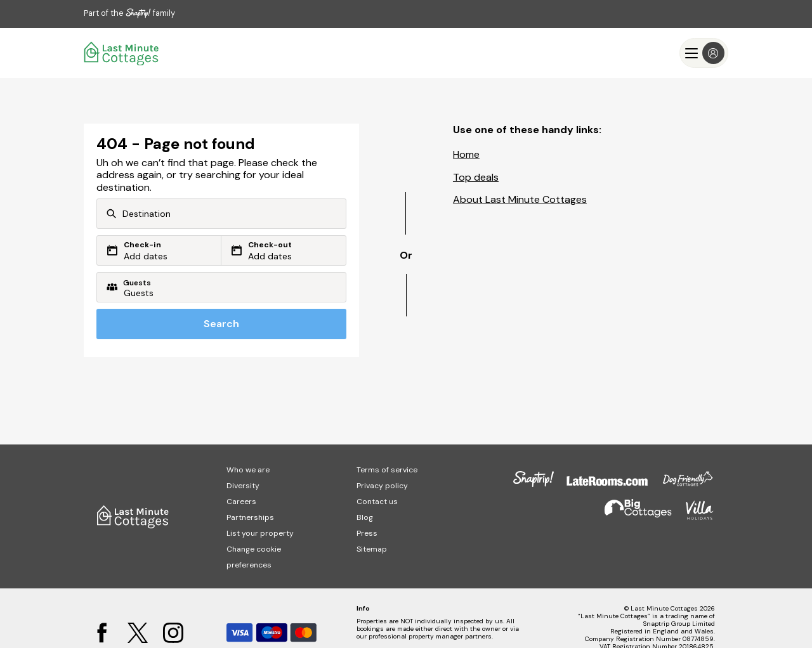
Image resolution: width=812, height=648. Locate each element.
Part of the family (129, 13)
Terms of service (387, 470)
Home (466, 154)
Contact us (377, 502)
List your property (260, 533)
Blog (365, 517)
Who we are (248, 470)
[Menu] (704, 53)
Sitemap (372, 549)
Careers (241, 502)
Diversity (243, 486)
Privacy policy (382, 486)
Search (221, 324)
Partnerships (250, 517)
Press (367, 533)
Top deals (476, 177)
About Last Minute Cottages (520, 199)
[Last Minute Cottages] (122, 53)
